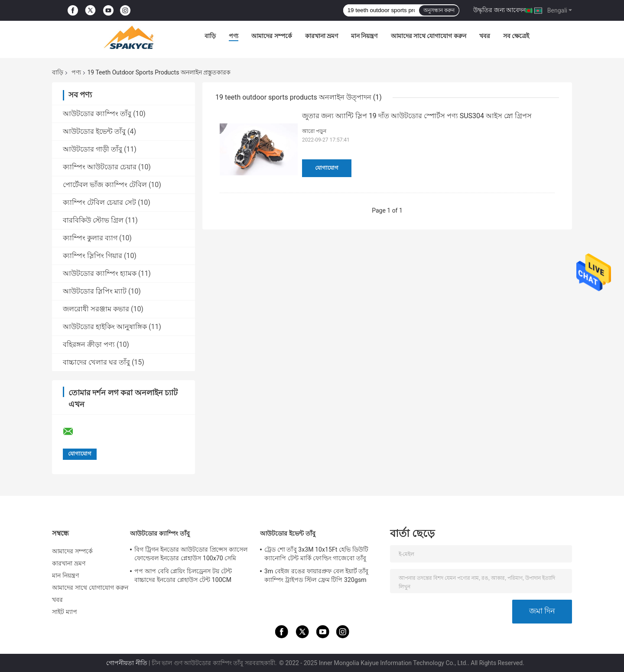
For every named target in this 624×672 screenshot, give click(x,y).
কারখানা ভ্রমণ (322, 36)
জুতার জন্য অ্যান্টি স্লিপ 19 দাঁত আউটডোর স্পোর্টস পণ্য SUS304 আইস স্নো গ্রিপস (417, 116)
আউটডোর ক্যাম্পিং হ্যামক (100, 273)
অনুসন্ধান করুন (439, 10)
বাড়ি (210, 36)
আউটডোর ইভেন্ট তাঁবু (94, 131)
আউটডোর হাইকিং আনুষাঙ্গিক (105, 327)
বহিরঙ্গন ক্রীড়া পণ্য (89, 344)
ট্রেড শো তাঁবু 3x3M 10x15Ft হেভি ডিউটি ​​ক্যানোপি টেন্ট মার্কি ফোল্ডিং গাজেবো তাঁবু (317, 554)
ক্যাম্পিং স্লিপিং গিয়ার (93, 256)
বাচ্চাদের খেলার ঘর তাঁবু (96, 362)
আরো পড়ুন (314, 131)
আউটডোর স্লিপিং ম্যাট (95, 291)
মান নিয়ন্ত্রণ (364, 36)
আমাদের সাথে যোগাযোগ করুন (429, 36)
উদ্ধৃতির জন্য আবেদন (499, 10)
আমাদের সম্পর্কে (271, 36)
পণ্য (234, 36)
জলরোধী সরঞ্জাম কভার (96, 309)
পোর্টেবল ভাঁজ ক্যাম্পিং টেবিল (105, 185)
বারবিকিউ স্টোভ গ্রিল (93, 220)
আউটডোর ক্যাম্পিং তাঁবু (97, 114)
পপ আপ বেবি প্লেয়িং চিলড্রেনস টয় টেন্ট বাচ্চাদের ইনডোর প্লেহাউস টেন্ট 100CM (183, 575)
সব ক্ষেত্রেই (516, 36)
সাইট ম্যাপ (65, 612)
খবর (485, 36)
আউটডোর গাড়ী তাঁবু (93, 149)
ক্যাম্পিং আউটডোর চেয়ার (100, 167)
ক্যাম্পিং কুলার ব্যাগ (90, 238)
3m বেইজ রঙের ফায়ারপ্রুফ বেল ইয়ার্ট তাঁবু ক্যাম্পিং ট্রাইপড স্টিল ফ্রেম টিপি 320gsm (317, 575)
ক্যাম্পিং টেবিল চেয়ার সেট (99, 202)
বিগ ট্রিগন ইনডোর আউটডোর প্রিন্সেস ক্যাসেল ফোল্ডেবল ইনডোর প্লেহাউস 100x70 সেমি (191, 554)
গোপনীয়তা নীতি (127, 663)
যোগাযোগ (327, 168)
